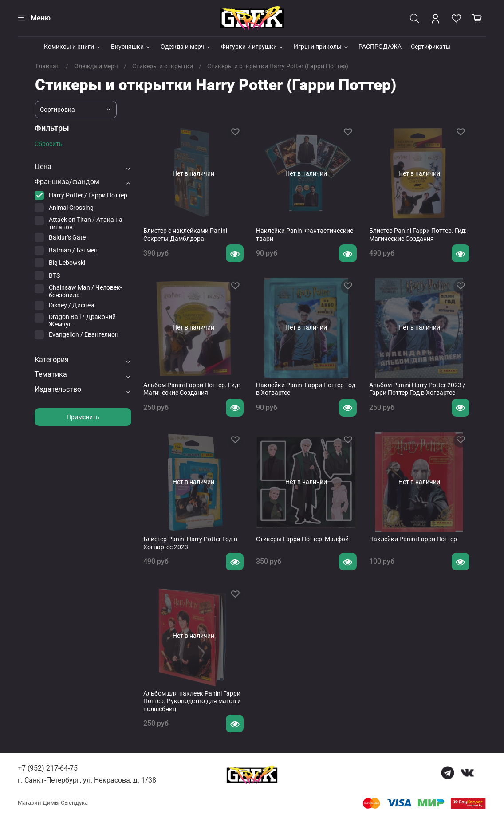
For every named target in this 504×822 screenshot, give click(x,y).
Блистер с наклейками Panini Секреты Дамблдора (185, 235)
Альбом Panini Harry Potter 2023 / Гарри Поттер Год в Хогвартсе (417, 389)
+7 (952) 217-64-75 (48, 768)
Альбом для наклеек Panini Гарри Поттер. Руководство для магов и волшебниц (192, 701)
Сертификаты (431, 47)
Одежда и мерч (186, 47)
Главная (48, 66)
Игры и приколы (321, 47)
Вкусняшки (131, 47)
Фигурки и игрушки (253, 47)
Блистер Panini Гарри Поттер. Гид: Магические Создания (418, 235)
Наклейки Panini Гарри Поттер (413, 539)
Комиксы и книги (73, 47)
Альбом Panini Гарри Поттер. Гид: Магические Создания (191, 389)
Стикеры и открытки (163, 66)
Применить (83, 417)
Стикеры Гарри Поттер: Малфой (302, 539)
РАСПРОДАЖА (380, 47)
